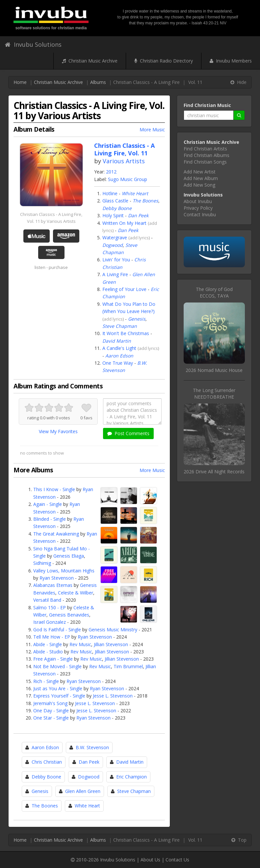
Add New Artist (200, 172)
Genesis (137, 319)
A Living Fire (115, 274)
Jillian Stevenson (111, 644)
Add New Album (201, 178)
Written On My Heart (124, 223)
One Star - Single (51, 718)
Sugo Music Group (128, 179)
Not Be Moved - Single (57, 666)
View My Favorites (58, 431)
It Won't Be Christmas (126, 333)
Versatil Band (47, 600)
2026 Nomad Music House (214, 370)
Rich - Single (46, 681)
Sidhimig (42, 563)
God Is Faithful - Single (57, 630)
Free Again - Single (53, 659)
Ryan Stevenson (57, 578)
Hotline (110, 193)
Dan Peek (138, 215)
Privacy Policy (198, 208)
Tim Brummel (128, 666)
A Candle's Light (119, 348)
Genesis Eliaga (69, 556)
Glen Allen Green (83, 791)
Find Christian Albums (207, 155)
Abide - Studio (48, 652)
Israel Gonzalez (50, 622)
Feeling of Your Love (124, 289)
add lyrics (139, 238)
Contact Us (177, 860)
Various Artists (124, 161)
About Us (150, 860)
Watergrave (115, 237)
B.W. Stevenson (92, 747)
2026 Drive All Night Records (214, 472)
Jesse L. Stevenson (113, 696)
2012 (111, 172)
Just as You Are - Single (58, 688)
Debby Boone (117, 208)
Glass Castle (115, 201)
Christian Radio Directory (164, 61)
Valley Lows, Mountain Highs (64, 571)
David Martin (117, 341)
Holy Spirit (113, 215)
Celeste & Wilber (76, 593)
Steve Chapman (120, 326)
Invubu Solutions (33, 44)
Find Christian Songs (205, 162)
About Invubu (198, 201)
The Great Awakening (56, 534)
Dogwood (113, 245)
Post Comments (128, 433)
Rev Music (80, 644)
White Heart (135, 193)
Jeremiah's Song (50, 703)
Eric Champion (131, 777)
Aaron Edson (119, 356)
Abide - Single (48, 644)
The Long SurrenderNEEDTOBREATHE (214, 394)
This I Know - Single (54, 489)
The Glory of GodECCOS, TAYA (214, 292)
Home (20, 82)
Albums (98, 82)
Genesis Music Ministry (113, 630)
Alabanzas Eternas (53, 585)
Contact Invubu (200, 214)
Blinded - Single (50, 519)
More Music (152, 130)
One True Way (118, 363)
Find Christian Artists (205, 149)
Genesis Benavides (69, 615)
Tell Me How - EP (52, 637)
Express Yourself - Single (59, 696)
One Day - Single (51, 710)
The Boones (145, 201)
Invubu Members (231, 61)
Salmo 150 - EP (50, 607)
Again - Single (48, 504)
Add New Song (199, 185)
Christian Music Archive (90, 61)
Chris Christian (47, 762)
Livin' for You (116, 260)
